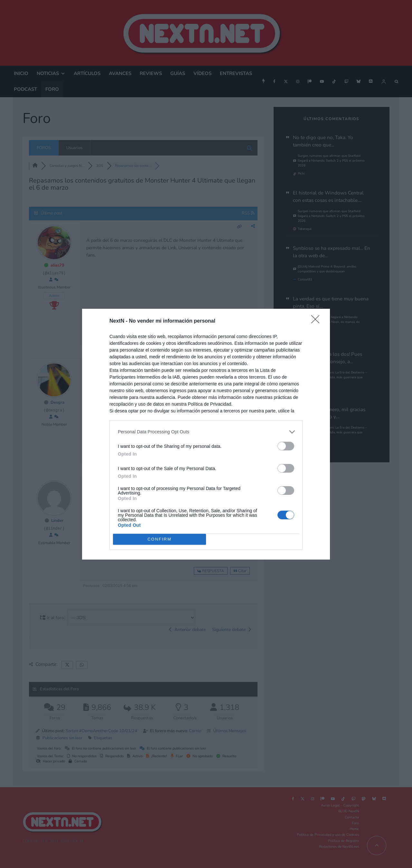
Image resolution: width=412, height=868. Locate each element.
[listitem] (206, 432)
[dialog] (206, 434)
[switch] (286, 446)
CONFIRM (159, 539)
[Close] (317, 321)
